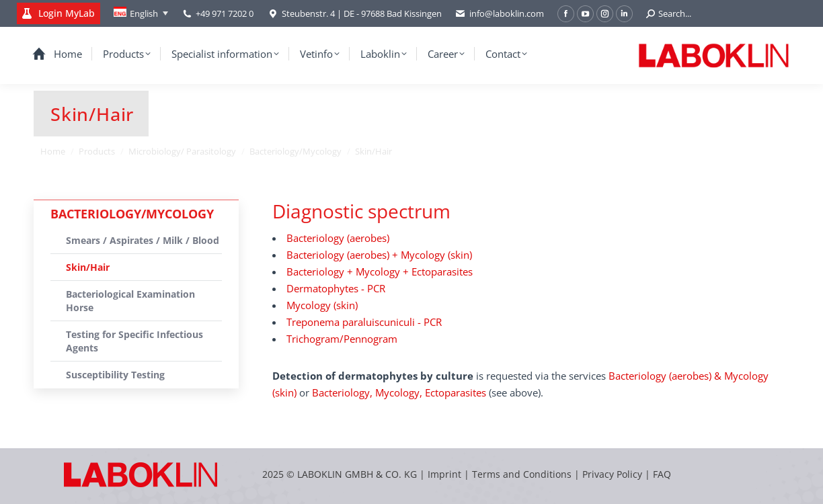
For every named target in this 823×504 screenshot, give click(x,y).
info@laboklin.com (500, 14)
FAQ (662, 474)
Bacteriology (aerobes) (338, 238)
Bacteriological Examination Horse (130, 301)
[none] (141, 13)
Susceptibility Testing (115, 375)
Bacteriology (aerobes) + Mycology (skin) (379, 255)
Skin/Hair (88, 267)
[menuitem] (141, 13)
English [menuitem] (144, 13)
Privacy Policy (612, 474)
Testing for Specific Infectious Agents (134, 341)
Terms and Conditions (523, 474)
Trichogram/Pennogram (342, 339)
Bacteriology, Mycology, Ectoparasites (399, 392)
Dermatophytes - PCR (336, 288)
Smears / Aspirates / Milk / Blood (143, 240)
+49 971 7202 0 (225, 13)
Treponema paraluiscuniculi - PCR (364, 322)
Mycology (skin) (322, 305)
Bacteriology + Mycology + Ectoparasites (380, 271)
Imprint (444, 474)
